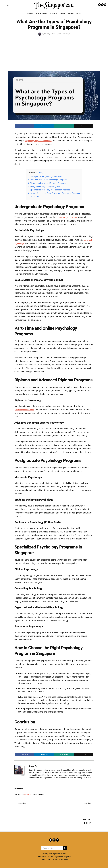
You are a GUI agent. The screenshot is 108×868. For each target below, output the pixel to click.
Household (54, 13)
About (45, 854)
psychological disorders (25, 410)
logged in (28, 794)
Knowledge (67, 34)
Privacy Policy (61, 854)
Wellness (71, 13)
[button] (65, 848)
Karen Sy (33, 766)
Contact (79, 13)
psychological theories (69, 217)
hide (40, 173)
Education (30, 13)
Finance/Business (42, 13)
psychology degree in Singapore (40, 141)
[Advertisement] (54, 55)
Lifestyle (62, 13)
